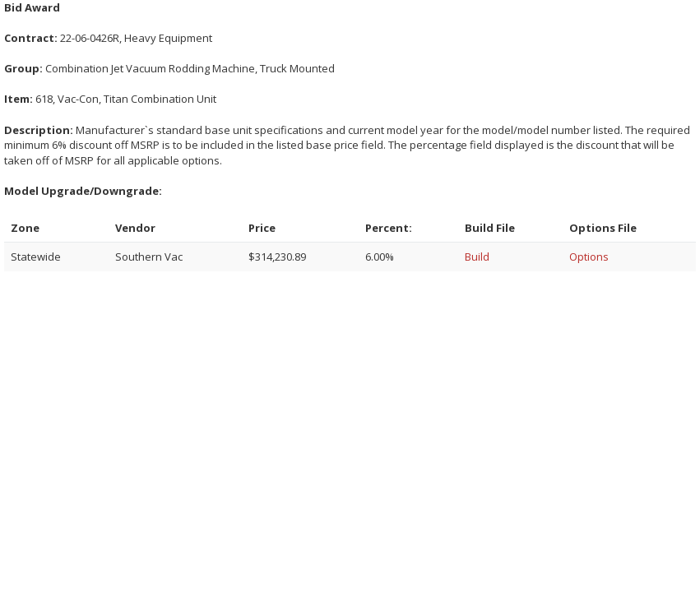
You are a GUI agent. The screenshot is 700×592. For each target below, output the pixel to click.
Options (589, 257)
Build (477, 257)
